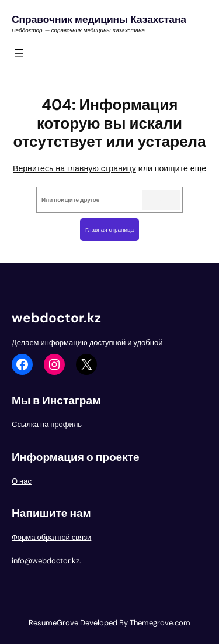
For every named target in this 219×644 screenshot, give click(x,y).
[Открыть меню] (19, 53)
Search (161, 200)
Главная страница (109, 230)
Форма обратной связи (51, 537)
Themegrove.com (160, 623)
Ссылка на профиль (47, 424)
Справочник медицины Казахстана (99, 19)
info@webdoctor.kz (46, 561)
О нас (22, 481)
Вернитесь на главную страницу (74, 168)
